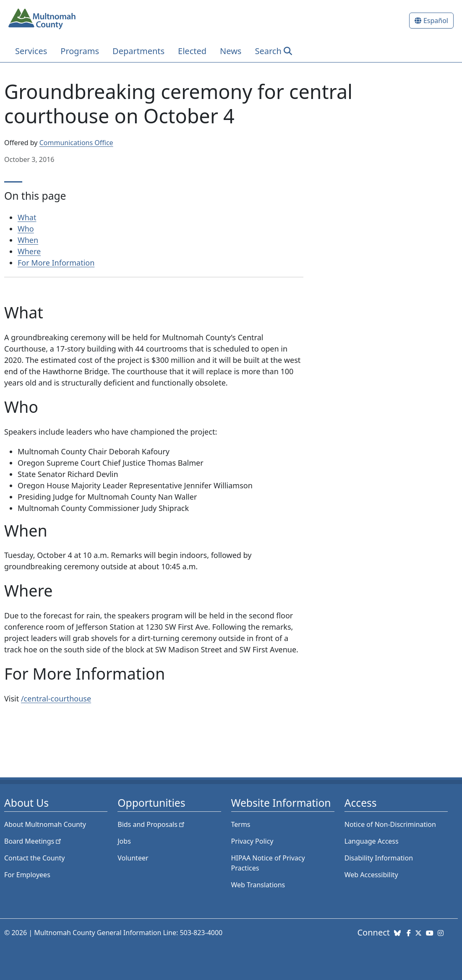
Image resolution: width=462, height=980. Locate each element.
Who (26, 229)
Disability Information (379, 858)
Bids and (152, 824)
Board (33, 841)
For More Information (56, 263)
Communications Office (76, 143)
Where (29, 251)
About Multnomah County (45, 824)
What (27, 217)
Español (436, 21)
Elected (192, 51)
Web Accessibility (371, 875)
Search (268, 51)
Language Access (372, 841)
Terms (241, 824)
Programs (80, 51)
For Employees (27, 875)
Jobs (124, 841)
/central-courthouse (56, 699)
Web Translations (258, 885)
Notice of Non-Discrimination (390, 824)
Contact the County (34, 858)
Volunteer (133, 858)
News (231, 51)
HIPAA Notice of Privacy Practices (268, 863)
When (28, 240)
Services (31, 51)
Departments (138, 51)
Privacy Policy (252, 841)
